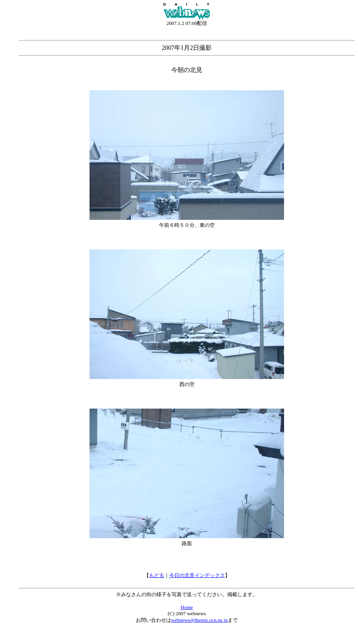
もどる (157, 575)
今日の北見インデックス (197, 575)
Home (187, 607)
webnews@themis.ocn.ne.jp (200, 620)
